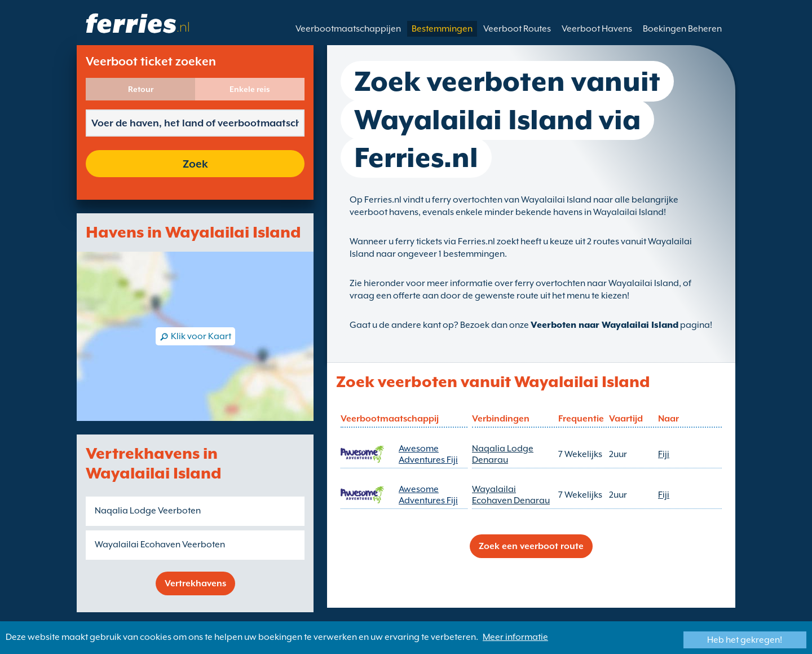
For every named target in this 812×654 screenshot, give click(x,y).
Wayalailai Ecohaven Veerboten (160, 545)
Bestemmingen (442, 29)
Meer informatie (515, 637)
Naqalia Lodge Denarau (503, 454)
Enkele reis (250, 89)
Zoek (195, 164)
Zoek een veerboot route (531, 546)
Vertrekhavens (195, 583)
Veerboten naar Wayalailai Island (604, 325)
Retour (141, 89)
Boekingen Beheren (682, 29)
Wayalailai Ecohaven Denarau (511, 495)
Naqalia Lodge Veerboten (148, 511)
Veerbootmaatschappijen (348, 29)
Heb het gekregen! (745, 640)
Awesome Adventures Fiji (428, 454)
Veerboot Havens (597, 29)
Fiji (664, 454)
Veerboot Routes (517, 29)
